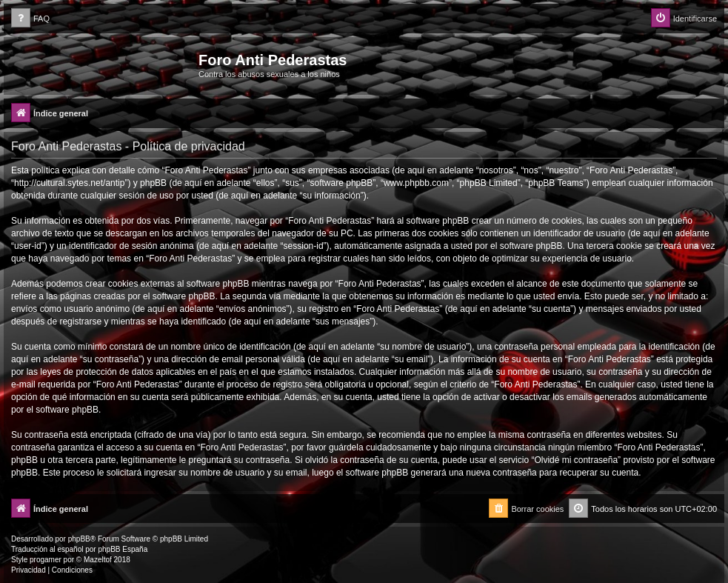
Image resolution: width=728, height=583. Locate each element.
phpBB (79, 539)
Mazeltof (98, 560)
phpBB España (123, 549)
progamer (46, 560)
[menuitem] (30, 19)
